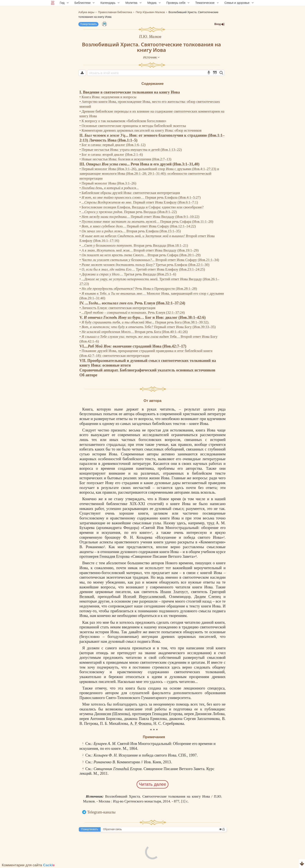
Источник (151, 57)
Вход (219, 24)
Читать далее (152, 784)
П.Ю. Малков (150, 36)
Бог (82, 483)
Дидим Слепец (207, 597)
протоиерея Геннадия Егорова (105, 556)
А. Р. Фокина (141, 723)
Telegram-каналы (101, 812)
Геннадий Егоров (128, 769)
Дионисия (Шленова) (112, 714)
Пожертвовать (88, 24)
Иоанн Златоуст (174, 592)
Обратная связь (112, 829)
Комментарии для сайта (28, 865)
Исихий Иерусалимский (144, 597)
